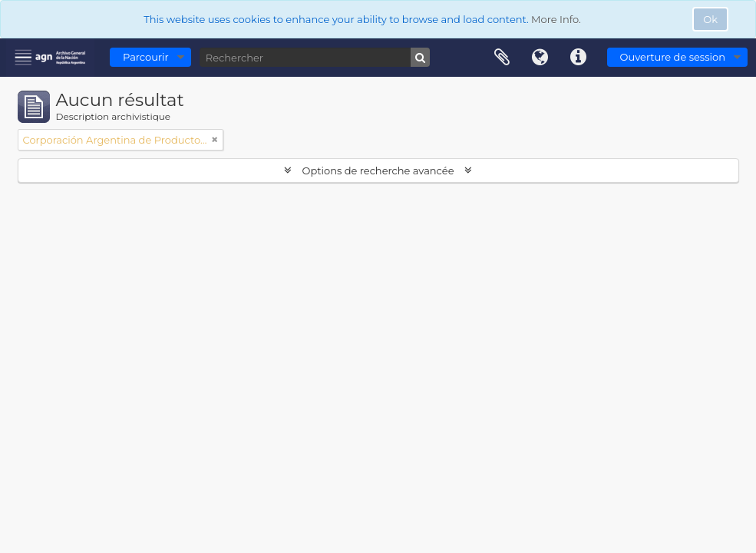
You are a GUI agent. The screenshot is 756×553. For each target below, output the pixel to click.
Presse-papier (502, 58)
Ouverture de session (673, 57)
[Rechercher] (315, 57)
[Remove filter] (215, 140)
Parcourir (146, 57)
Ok (710, 19)
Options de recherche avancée (378, 171)
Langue (540, 58)
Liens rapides (579, 58)
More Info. (556, 19)
